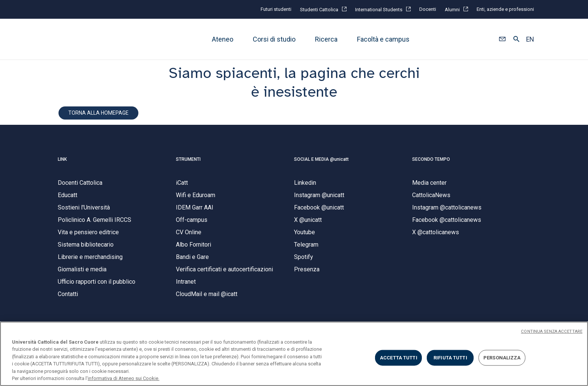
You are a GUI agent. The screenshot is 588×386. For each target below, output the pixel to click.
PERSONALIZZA (502, 358)
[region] (294, 354)
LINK (62, 159)
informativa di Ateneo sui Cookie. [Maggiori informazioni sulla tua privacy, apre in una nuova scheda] (124, 378)
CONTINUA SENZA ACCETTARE (552, 331)
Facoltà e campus (383, 39)
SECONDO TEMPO (431, 159)
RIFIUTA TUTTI (450, 358)
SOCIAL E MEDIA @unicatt (321, 159)
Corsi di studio (274, 39)
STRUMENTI (188, 159)
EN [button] (530, 39)
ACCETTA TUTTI (399, 358)
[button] (502, 39)
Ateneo (223, 39)
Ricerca (326, 39)
